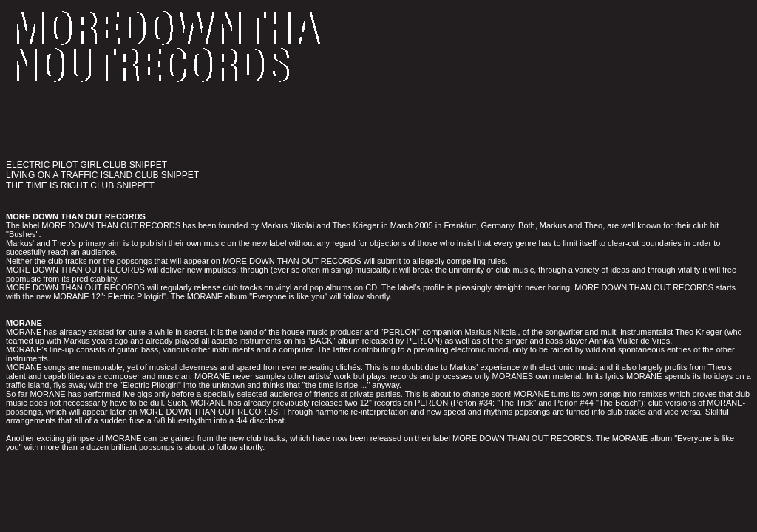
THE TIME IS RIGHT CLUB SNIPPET (80, 185)
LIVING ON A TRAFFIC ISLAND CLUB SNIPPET (102, 175)
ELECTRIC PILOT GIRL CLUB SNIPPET (86, 165)
